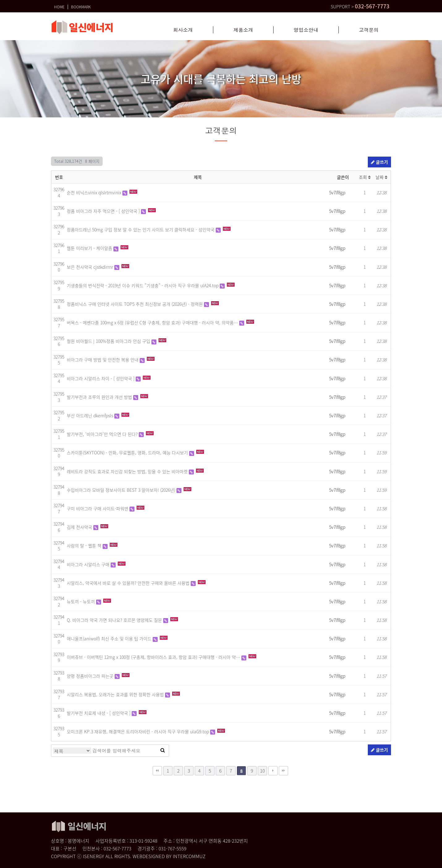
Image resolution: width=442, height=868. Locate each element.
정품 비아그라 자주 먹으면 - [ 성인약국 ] (104, 211)
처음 (157, 771)
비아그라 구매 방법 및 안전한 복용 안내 (103, 360)
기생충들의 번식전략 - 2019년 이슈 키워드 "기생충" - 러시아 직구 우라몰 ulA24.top (143, 285)
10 (262, 771)
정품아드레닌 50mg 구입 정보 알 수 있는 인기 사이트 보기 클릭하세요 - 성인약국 (141, 230)
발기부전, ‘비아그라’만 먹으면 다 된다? (103, 434)
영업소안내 (306, 30)
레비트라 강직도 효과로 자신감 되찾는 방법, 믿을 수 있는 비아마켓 (128, 471)
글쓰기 (379, 162)
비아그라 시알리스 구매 (89, 564)
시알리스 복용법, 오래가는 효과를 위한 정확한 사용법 (116, 694)
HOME (59, 5)
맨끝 (283, 771)
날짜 (381, 177)
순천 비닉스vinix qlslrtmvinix (95, 192)
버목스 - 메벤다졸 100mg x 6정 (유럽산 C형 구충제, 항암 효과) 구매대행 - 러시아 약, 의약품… (153, 322)
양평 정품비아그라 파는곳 (91, 676)
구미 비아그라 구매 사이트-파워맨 (98, 508)
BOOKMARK (81, 5)
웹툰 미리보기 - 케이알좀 (90, 248)
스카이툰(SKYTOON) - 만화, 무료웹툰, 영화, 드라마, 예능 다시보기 (128, 453)
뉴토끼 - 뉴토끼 (81, 601)
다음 (273, 771)
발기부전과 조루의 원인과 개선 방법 (100, 397)
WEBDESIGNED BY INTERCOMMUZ (169, 856)
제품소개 (243, 30)
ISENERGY (93, 856)
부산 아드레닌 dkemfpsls (91, 415)
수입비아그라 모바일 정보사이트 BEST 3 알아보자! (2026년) (122, 490)
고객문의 (369, 30)
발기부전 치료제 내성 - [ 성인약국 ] (99, 713)
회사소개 (183, 30)
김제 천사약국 (80, 527)
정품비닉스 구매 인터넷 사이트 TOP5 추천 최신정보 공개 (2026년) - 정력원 (135, 304)
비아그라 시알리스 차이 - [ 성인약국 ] (101, 378)
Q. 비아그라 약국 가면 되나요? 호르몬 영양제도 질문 (115, 620)
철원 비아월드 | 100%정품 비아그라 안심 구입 (109, 341)
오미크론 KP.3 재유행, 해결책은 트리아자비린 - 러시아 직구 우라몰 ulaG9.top (138, 731)
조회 (365, 177)
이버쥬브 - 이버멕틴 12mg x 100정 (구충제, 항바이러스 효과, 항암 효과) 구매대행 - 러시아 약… (154, 657)
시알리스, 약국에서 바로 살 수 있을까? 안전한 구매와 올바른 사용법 (129, 583)
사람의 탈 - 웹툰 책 (85, 546)
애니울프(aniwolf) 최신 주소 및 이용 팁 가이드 (110, 638)
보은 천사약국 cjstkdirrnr (91, 267)
